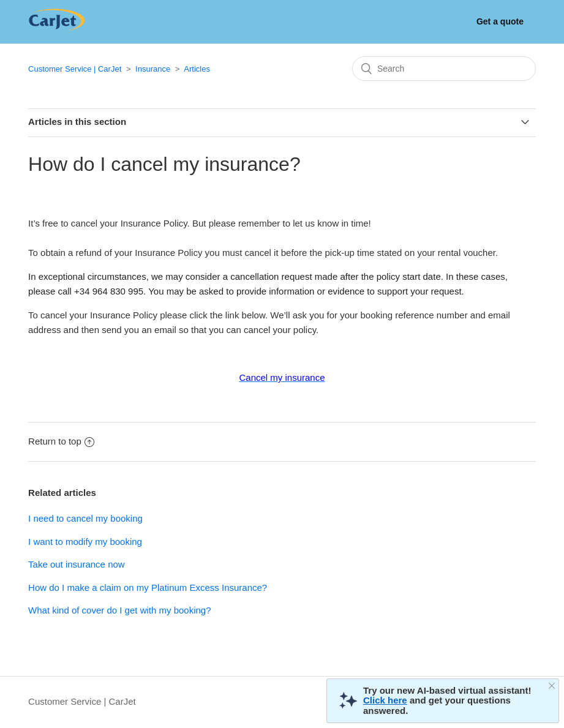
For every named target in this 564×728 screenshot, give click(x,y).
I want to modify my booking (85, 542)
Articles (197, 69)
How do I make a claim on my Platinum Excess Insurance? (148, 587)
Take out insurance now (77, 564)
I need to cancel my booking (85, 518)
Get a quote (500, 21)
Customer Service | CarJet (75, 69)
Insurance (153, 69)
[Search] (444, 69)
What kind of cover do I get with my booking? (119, 610)
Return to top (61, 441)
